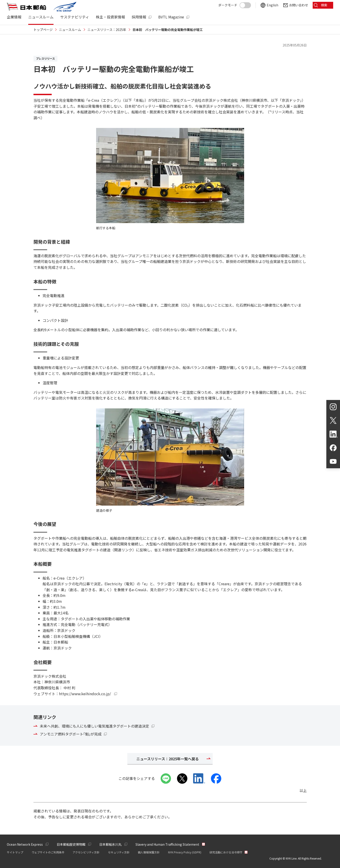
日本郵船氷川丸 (110, 844)
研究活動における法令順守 (226, 852)
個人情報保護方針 (149, 852)
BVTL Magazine (171, 17)
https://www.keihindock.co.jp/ (88, 694)
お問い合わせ (299, 5)
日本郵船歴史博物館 (71, 844)
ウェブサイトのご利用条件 (48, 852)
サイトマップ (15, 852)
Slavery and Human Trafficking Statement (167, 844)
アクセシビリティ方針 (86, 852)
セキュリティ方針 (119, 852)
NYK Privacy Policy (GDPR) (185, 852)
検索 (324, 5)
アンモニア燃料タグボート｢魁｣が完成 (71, 734)
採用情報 (139, 17)
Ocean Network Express (25, 844)
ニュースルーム (41, 17)
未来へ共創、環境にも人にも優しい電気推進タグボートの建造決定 (95, 726)
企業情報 (14, 17)
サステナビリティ (75, 17)
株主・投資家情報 (110, 17)
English (272, 5)
